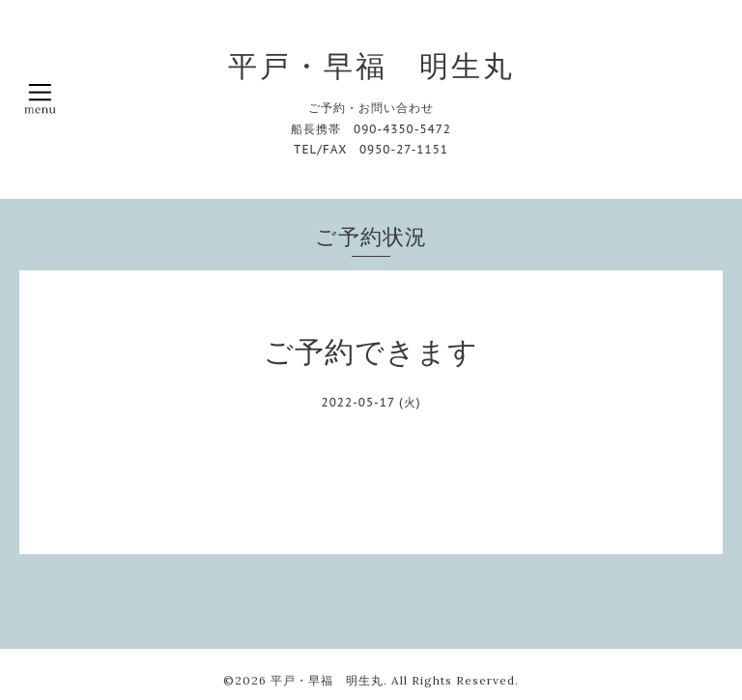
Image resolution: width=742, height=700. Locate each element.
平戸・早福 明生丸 (371, 66)
